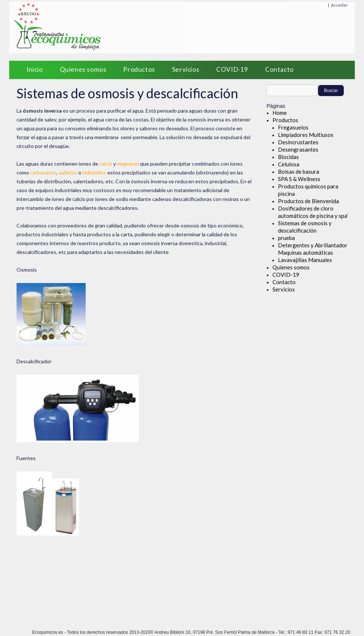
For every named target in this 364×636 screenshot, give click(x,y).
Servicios (186, 69)
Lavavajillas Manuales (305, 260)
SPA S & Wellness (299, 179)
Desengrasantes (298, 149)
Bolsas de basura (299, 172)
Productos (139, 69)
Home (280, 113)
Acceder (339, 5)
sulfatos (68, 172)
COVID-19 (232, 69)
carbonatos (43, 172)
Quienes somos (83, 69)
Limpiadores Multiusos (306, 135)
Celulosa (289, 164)
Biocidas (288, 157)
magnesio (128, 164)
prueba (286, 238)
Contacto (279, 69)
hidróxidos (94, 172)
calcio (106, 164)
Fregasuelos (293, 127)
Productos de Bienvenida (308, 201)
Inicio (35, 69)
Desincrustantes (298, 142)
